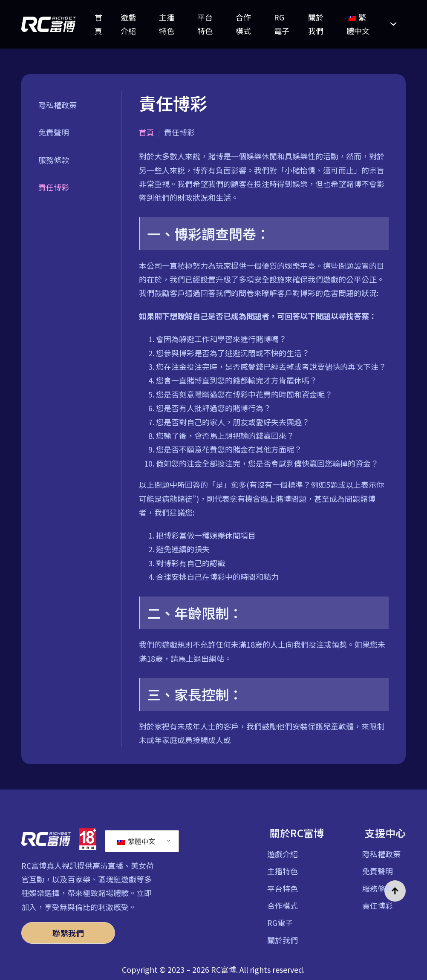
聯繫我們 (68, 933)
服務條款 (54, 160)
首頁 (98, 24)
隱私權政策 (58, 105)
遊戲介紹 (128, 24)
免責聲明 (54, 132)
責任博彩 (54, 187)
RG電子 (282, 24)
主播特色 (167, 24)
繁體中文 (136, 841)
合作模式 (243, 24)
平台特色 (205, 24)
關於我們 (316, 24)
